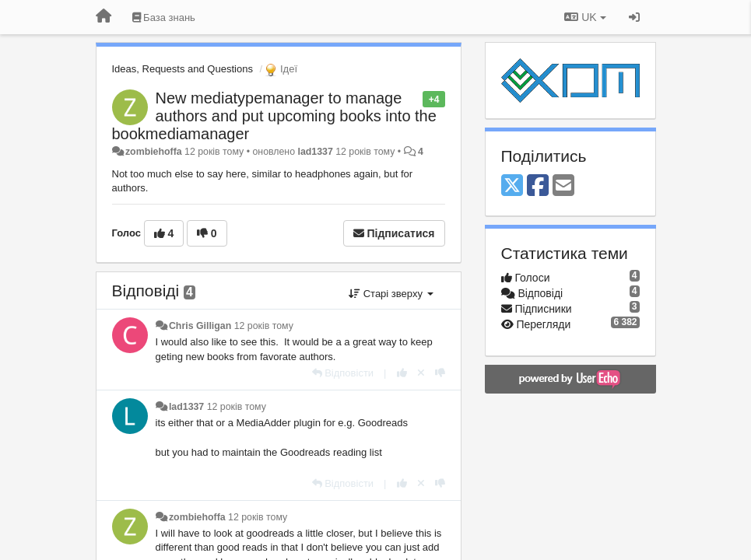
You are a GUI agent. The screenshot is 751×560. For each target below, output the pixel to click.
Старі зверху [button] (391, 294)
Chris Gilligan (200, 326)
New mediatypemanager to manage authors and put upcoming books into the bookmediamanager (274, 116)
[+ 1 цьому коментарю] (402, 373)
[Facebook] (538, 186)
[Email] (563, 186)
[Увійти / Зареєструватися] (634, 17)
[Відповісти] (343, 373)
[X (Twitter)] (512, 186)
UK (585, 17)
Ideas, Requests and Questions (182, 69)
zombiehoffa (154, 152)
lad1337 (315, 152)
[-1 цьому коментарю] (440, 373)
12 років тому (264, 326)
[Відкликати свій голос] (421, 373)
